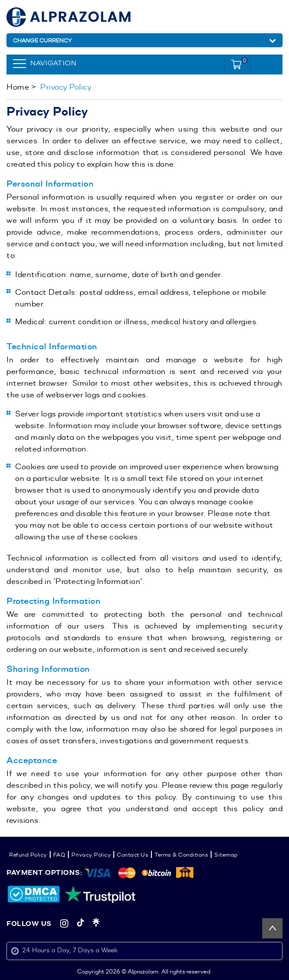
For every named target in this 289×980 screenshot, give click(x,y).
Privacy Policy (91, 854)
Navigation (53, 63)
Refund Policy (28, 854)
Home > (21, 87)
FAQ (59, 854)
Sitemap (226, 854)
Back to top (272, 928)
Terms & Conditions (181, 854)
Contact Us (133, 854)
